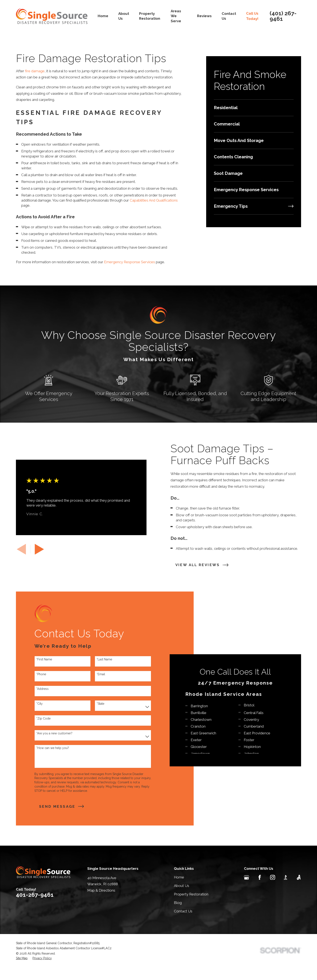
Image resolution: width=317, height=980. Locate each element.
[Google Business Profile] (247, 890)
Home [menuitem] (103, 16)
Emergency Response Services (130, 262)
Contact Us (183, 924)
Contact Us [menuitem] (229, 16)
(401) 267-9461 (283, 16)
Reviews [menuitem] (204, 16)
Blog (178, 916)
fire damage (35, 71)
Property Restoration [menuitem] (150, 16)
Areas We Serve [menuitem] (176, 16)
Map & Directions (101, 903)
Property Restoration (191, 907)
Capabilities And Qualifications (154, 200)
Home (179, 890)
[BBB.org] (286, 890)
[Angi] (299, 890)
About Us (182, 899)
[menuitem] (254, 108)
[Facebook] (260, 890)
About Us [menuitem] (124, 16)
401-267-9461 (35, 908)
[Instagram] (273, 890)
